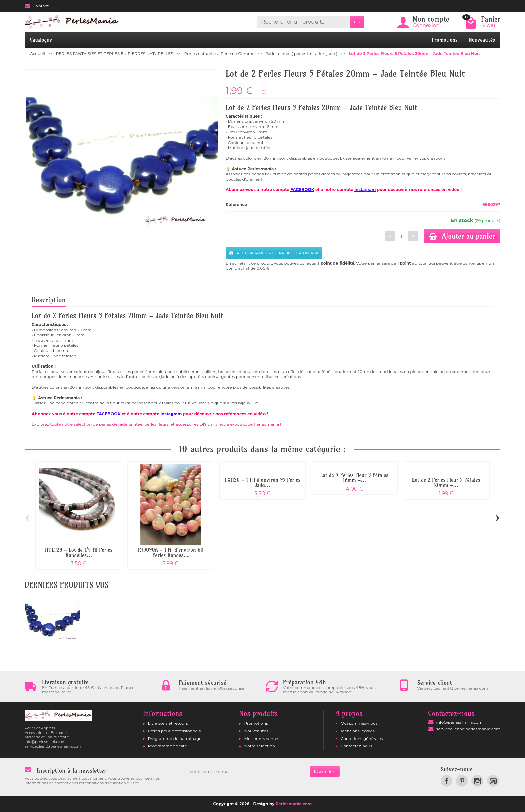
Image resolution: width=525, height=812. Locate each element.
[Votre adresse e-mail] (248, 772)
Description (49, 300)
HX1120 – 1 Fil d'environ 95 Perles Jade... (263, 483)
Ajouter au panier (462, 236)
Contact (37, 6)
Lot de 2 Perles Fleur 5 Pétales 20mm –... (446, 483)
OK (357, 22)
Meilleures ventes (261, 739)
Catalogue (41, 40)
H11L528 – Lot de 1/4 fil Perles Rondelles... (79, 553)
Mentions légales (358, 731)
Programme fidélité (168, 746)
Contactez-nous (356, 746)
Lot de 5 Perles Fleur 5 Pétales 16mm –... (354, 478)
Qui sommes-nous (359, 723)
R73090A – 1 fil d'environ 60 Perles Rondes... (171, 553)
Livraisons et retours (168, 723)
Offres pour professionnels (174, 731)
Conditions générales (362, 739)
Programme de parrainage (175, 739)
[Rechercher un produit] (304, 22)
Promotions (445, 40)
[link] (446, 781)
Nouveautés (482, 40)
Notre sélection (259, 746)
